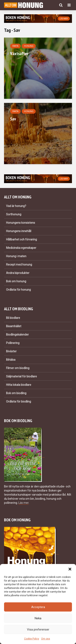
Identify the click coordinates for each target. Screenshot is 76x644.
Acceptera (38, 607)
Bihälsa (11, 360)
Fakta (15, 46)
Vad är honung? (16, 206)
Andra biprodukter (18, 273)
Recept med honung (19, 265)
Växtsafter (19, 53)
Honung (29, 46)
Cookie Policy (32, 639)
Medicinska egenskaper (21, 248)
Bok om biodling (16, 393)
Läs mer (24, 503)
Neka (38, 618)
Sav (13, 119)
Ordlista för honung (18, 290)
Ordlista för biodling (19, 402)
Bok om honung (16, 281)
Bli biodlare (13, 318)
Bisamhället (14, 326)
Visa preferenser (38, 630)
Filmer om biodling (18, 368)
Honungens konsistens (21, 223)
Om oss (46, 639)
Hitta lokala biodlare (19, 385)
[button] (70, 569)
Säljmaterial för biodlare (21, 376)
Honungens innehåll (19, 231)
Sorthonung (14, 214)
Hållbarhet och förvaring (21, 239)
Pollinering (13, 343)
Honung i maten (16, 256)
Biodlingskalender (17, 335)
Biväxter (11, 351)
